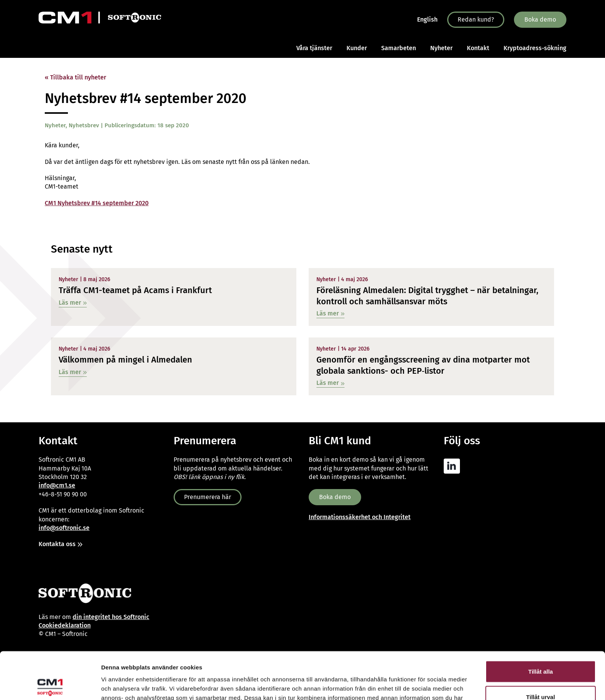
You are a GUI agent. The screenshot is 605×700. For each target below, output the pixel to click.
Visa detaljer (419, 685)
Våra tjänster (314, 48)
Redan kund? (476, 19)
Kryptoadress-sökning (535, 48)
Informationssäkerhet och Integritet (360, 517)
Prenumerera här (208, 497)
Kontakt (478, 48)
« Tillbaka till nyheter (75, 77)
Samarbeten (399, 48)
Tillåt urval (541, 650)
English (427, 19)
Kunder (357, 48)
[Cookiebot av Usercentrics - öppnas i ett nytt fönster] (50, 685)
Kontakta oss (57, 544)
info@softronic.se (64, 528)
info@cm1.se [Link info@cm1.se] (57, 485)
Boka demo (540, 19)
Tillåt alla (541, 624)
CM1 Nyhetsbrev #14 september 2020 (97, 203)
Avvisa (541, 675)
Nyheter (441, 48)
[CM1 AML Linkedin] (454, 466)
